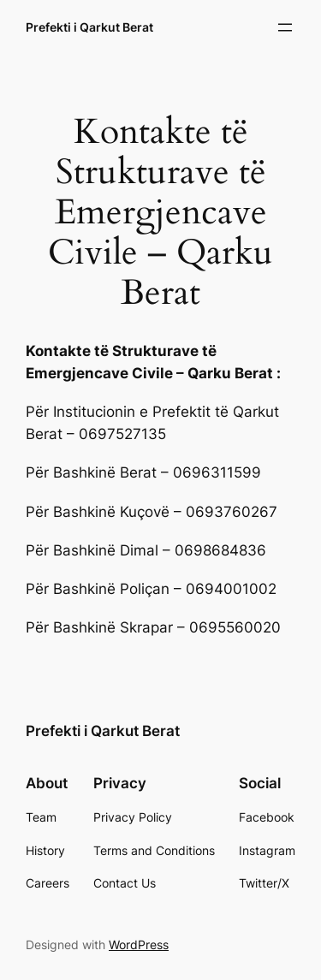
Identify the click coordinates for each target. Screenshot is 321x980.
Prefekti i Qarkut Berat (89, 27)
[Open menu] (285, 27)
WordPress (139, 944)
